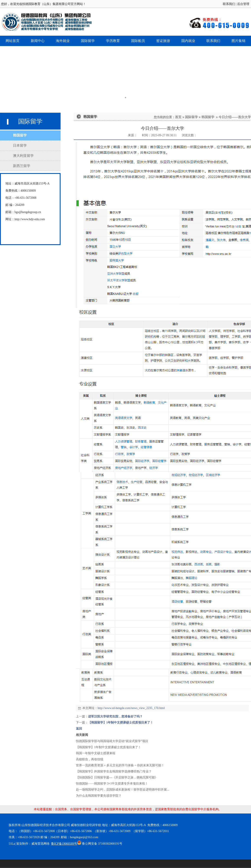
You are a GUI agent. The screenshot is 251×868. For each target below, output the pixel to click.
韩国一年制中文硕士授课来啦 (96, 753)
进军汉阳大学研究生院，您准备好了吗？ (115, 716)
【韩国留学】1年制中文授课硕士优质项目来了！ (121, 723)
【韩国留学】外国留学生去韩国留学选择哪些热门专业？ (114, 771)
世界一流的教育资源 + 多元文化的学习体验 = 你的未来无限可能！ (120, 765)
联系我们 (229, 4)
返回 (79, 729)
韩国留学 (208, 117)
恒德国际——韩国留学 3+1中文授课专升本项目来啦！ (112, 784)
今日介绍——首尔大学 (235, 117)
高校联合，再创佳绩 (90, 759)
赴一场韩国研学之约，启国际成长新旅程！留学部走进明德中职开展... (123, 790)
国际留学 (191, 117)
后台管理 (243, 4)
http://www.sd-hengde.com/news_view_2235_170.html (131, 708)
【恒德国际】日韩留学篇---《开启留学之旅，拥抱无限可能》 (117, 777)
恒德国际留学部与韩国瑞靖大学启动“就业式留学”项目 (112, 741)
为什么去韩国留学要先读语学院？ (99, 796)
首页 (178, 117)
